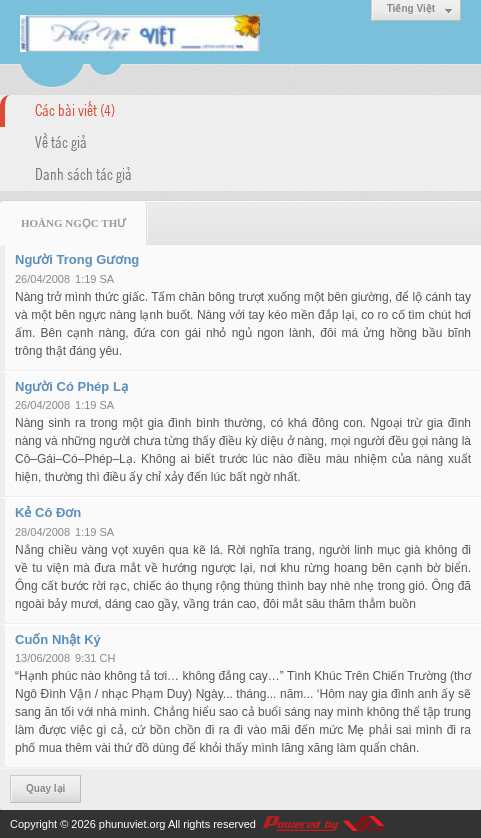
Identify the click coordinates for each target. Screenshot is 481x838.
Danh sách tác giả (83, 173)
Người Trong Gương (77, 259)
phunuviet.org (132, 824)
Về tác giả (61, 141)
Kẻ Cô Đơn (48, 512)
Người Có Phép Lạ (71, 386)
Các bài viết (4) (75, 109)
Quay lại (45, 788)
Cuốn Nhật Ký (58, 639)
